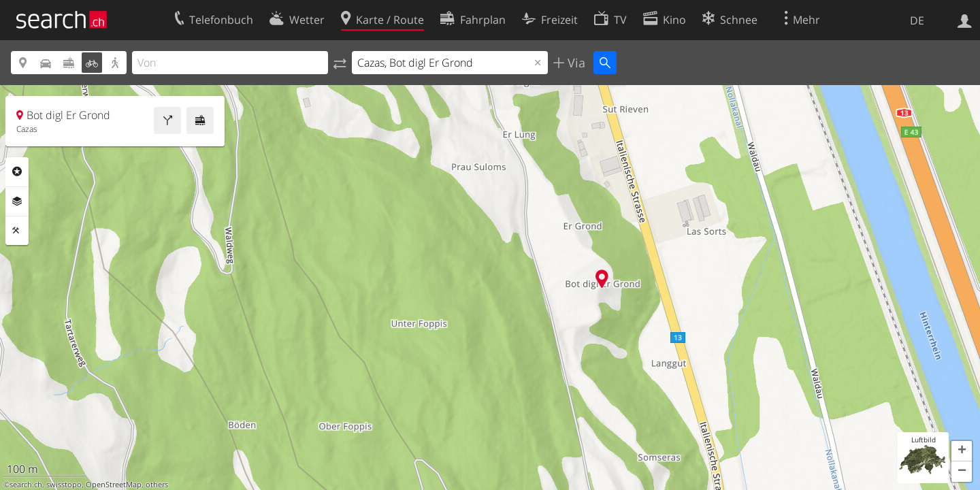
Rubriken (17, 171)
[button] (962, 451)
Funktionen (17, 231)
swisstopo (64, 485)
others (157, 485)
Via (575, 63)
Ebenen (17, 201)
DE (917, 20)
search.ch (26, 485)
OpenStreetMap (114, 485)
